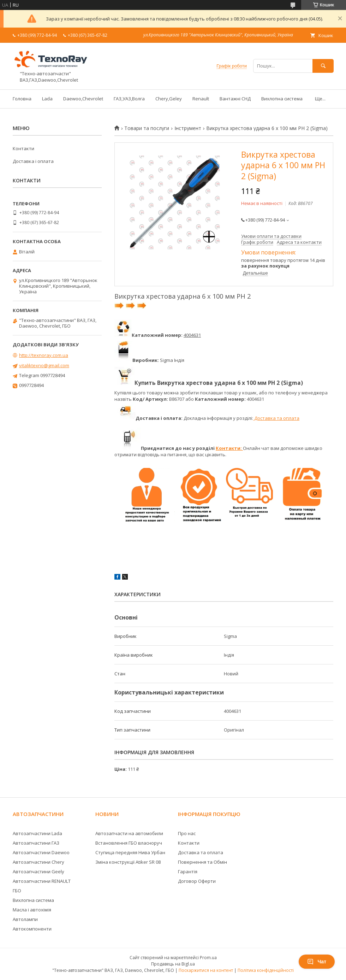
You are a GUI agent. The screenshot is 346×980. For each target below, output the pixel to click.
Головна (22, 99)
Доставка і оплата (33, 161)
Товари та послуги (147, 128)
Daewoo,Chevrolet (83, 99)
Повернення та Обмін (202, 862)
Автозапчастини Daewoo (41, 852)
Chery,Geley (169, 99)
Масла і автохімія (32, 910)
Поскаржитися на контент (206, 970)
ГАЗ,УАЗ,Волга (129, 99)
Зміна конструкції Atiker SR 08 (128, 862)
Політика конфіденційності (266, 970)
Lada (47, 99)
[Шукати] (323, 66)
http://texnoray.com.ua (44, 355)
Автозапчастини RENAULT (42, 881)
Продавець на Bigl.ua (173, 964)
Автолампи (25, 919)
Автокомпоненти (32, 929)
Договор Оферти (197, 881)
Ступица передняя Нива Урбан (130, 852)
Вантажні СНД (235, 99)
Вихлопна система (282, 99)
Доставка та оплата (276, 418)
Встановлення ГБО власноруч (129, 843)
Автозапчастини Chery (38, 862)
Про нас (187, 833)
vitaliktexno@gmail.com (44, 365)
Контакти (23, 148)
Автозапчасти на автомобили (129, 833)
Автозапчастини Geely (38, 872)
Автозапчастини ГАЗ (36, 843)
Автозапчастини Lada (37, 833)
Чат (317, 962)
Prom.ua (208, 958)
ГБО (17, 891)
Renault (201, 99)
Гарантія (188, 872)
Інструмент (188, 128)
